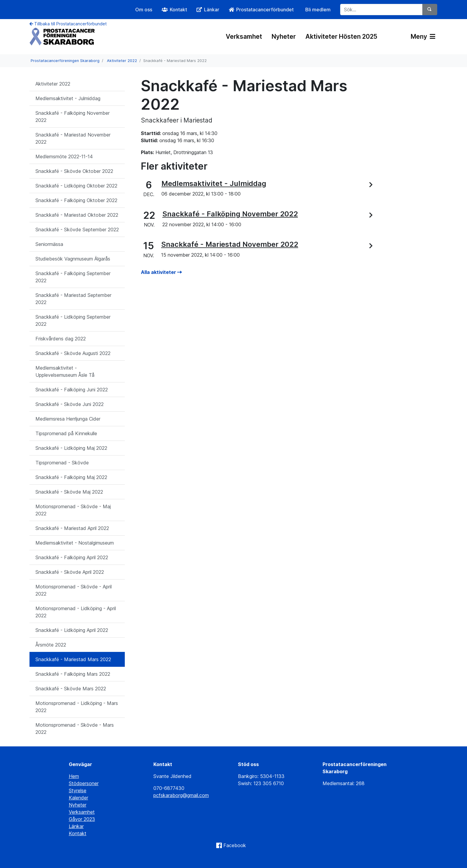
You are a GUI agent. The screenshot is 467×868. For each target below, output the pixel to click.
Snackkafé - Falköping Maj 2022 (71, 477)
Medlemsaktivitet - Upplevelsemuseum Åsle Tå (65, 371)
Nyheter (284, 37)
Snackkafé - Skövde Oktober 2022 (74, 171)
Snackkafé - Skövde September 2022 (77, 230)
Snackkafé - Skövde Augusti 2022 (73, 353)
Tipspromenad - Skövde (62, 463)
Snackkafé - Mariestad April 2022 (72, 528)
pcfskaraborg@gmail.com (181, 795)
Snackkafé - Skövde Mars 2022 (71, 689)
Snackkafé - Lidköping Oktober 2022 (76, 186)
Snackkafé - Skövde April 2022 (70, 572)
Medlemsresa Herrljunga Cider (68, 419)
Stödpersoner (84, 783)
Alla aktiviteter (161, 272)
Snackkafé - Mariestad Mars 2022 (73, 659)
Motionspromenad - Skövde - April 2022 (74, 590)
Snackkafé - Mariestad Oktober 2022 (77, 215)
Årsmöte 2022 (51, 645)
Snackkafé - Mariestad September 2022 (73, 299)
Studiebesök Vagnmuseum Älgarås (73, 259)
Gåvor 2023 (82, 819)
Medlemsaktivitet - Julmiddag (68, 98)
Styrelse (78, 790)
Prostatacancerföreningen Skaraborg (65, 61)
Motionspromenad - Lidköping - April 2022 (76, 612)
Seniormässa (49, 244)
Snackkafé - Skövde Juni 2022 (70, 404)
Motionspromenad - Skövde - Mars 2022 (75, 728)
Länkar (76, 826)
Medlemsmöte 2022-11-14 (64, 156)
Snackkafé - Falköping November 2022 (73, 117)
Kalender (78, 798)
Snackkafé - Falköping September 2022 (73, 277)
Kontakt (78, 833)
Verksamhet (244, 37)
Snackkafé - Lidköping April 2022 (72, 630)
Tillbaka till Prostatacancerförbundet (68, 24)
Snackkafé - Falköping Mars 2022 (73, 674)
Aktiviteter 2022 (122, 61)
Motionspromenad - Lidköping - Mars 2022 (77, 707)
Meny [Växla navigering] (423, 37)
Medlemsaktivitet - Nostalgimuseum (75, 543)
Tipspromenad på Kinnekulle (66, 433)
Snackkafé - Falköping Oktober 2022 (76, 200)
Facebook (235, 845)
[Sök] (430, 10)
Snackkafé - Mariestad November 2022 (73, 138)
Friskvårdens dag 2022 (61, 339)
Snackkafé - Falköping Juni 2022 (72, 390)
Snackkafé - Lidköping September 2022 (73, 320)
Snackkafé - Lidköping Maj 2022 (71, 448)
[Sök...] (381, 10)
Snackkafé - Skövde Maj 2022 (69, 492)
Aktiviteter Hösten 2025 (341, 37)
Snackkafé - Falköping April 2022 (72, 557)
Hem (74, 776)
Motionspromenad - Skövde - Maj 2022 (73, 510)
